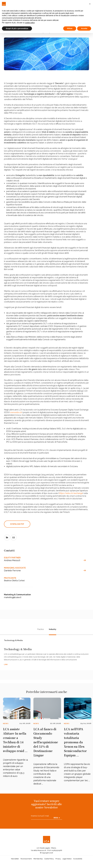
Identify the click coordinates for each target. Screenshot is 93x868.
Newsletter (15, 861)
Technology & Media (13, 641)
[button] (90, 4)
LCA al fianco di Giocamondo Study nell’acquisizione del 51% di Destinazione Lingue (46, 744)
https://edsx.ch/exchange (71, 493)
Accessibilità (78, 861)
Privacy (58, 861)
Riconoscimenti (26, 861)
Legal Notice (67, 861)
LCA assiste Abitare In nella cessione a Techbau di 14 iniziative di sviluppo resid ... (15, 742)
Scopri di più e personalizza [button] (17, 28)
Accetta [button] (84, 28)
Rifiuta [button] (70, 28)
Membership (38, 861)
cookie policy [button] (30, 23)
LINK (6, 667)
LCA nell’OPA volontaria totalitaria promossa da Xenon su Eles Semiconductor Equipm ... (75, 744)
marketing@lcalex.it (13, 597)
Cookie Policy (49, 861)
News (6, 726)
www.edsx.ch (16, 412)
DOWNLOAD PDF (17, 524)
